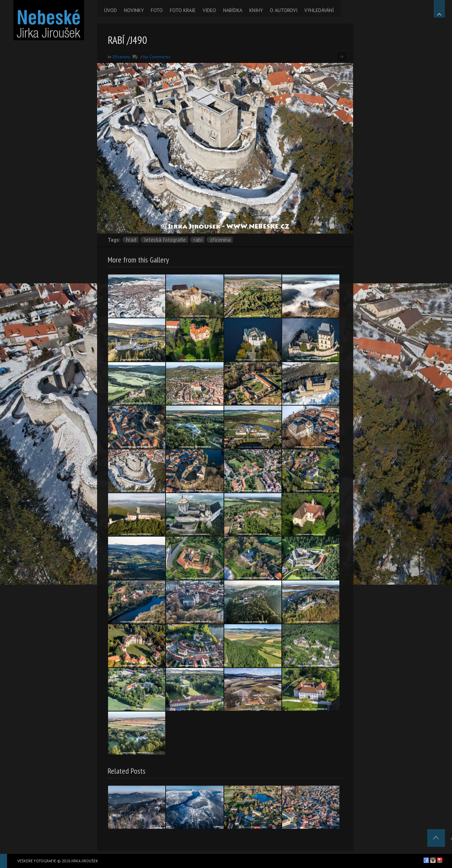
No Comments (157, 57)
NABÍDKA (233, 10)
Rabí (198, 240)
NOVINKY (134, 10)
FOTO (157, 10)
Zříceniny (121, 57)
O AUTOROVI (284, 10)
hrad (131, 240)
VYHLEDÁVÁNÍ (319, 10)
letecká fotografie (165, 240)
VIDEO (209, 10)
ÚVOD (111, 10)
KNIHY (256, 10)
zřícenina (220, 240)
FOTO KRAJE (183, 10)
